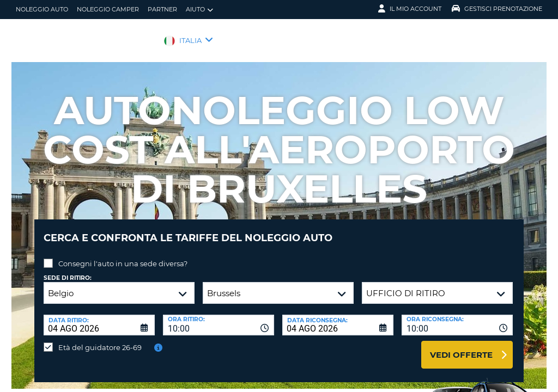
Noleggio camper (108, 9)
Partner (162, 9)
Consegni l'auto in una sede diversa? (123, 255)
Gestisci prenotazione (497, 9)
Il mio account (410, 9)
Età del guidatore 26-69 (100, 339)
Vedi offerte (461, 347)
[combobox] (219, 317)
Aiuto (199, 10)
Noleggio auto (42, 9)
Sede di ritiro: (68, 270)
